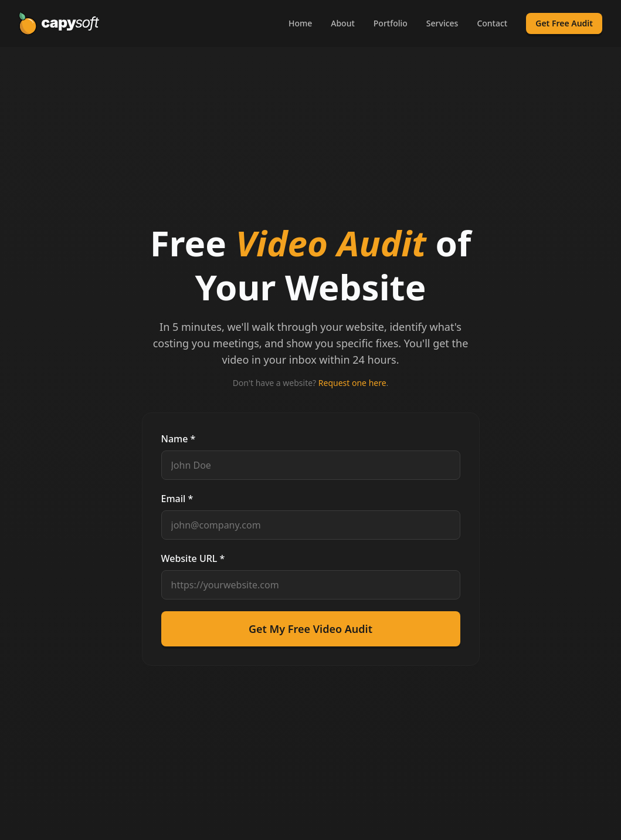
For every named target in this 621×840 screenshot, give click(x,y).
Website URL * (193, 558)
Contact (492, 23)
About (343, 23)
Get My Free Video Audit (310, 629)
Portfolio (391, 23)
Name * (179, 439)
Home (300, 23)
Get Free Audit (564, 23)
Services (442, 23)
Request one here (352, 383)
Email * (177, 499)
